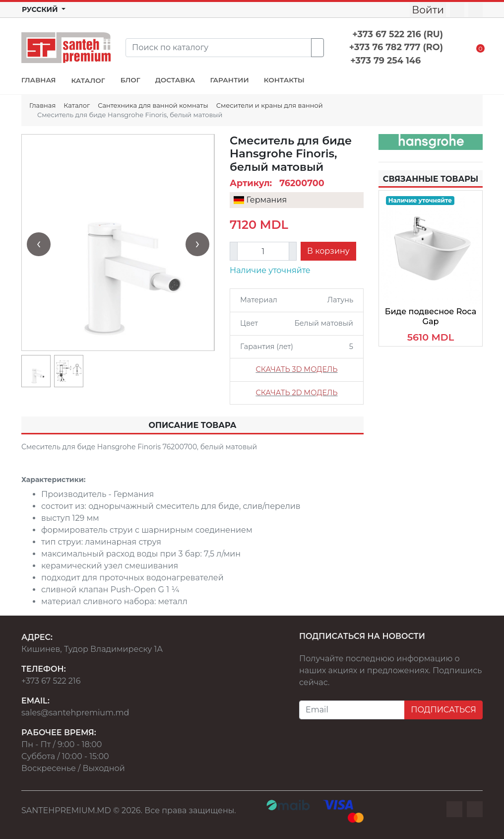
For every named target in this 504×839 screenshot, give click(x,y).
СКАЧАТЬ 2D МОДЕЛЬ (296, 393)
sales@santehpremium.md (75, 713)
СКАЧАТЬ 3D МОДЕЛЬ (296, 369)
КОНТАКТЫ (284, 80)
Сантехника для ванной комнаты (153, 105)
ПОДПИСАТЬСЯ (443, 710)
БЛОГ (130, 80)
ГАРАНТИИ (229, 80)
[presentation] (39, 244)
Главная (42, 105)
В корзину (328, 251)
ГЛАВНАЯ (38, 80)
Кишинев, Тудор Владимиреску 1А (92, 649)
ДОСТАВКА (175, 80)
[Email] (352, 710)
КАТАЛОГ (88, 80)
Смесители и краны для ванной (270, 105)
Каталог (77, 105)
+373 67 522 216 (51, 681)
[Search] (219, 48)
